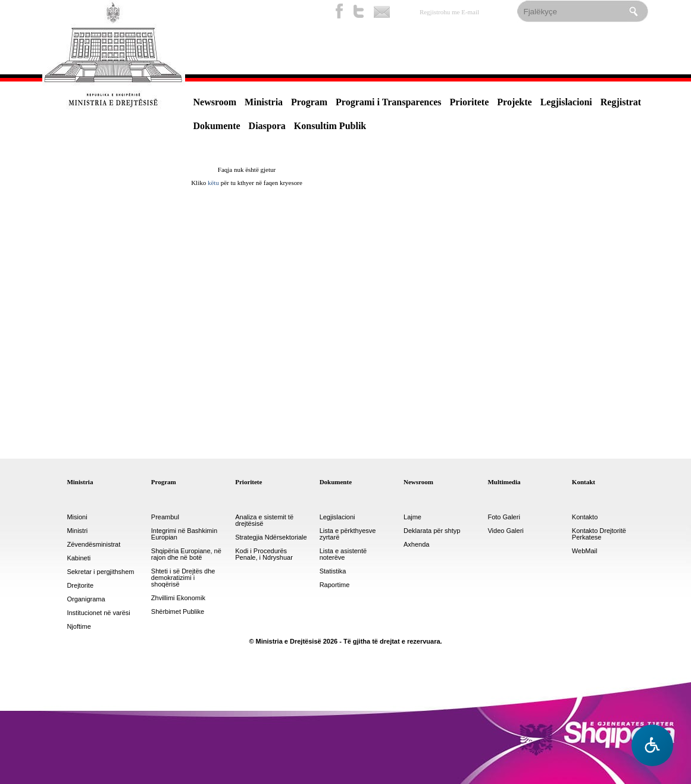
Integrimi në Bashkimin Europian (184, 534)
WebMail (585, 551)
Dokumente (217, 126)
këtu (213, 183)
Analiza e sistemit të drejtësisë (264, 520)
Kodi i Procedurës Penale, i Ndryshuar (264, 554)
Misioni (77, 517)
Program (309, 102)
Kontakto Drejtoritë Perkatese (599, 534)
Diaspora (267, 126)
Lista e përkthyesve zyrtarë (348, 534)
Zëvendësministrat (93, 545)
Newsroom (215, 102)
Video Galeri (505, 531)
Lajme (412, 517)
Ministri (77, 531)
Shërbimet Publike (178, 612)
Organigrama (86, 599)
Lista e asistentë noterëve (343, 554)
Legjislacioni (566, 102)
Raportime (335, 585)
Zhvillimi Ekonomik (178, 598)
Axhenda (416, 545)
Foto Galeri (504, 517)
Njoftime (79, 627)
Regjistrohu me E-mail (449, 12)
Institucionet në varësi (98, 613)
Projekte (514, 102)
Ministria (264, 102)
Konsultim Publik (330, 126)
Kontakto (585, 517)
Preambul (165, 517)
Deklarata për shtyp (432, 531)
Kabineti (79, 558)
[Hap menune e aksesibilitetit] (652, 745)
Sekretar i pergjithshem (100, 572)
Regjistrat (621, 102)
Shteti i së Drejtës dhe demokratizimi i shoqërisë (183, 578)
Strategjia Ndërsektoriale (271, 537)
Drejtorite (80, 586)
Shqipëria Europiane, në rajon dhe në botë (186, 554)
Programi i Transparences (388, 102)
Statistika (333, 571)
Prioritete (470, 102)
